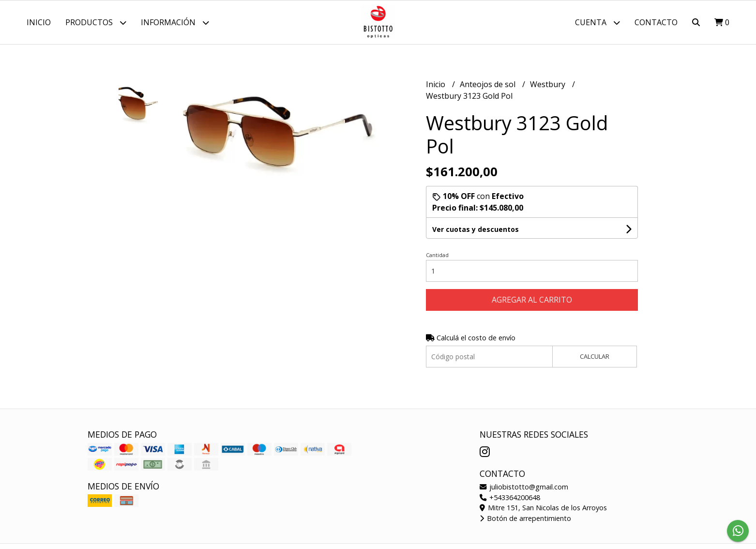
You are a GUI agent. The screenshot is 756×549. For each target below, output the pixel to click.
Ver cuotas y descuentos (476, 229)
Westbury (549, 84)
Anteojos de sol (489, 84)
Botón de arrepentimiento (525, 518)
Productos (96, 23)
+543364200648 (510, 497)
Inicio (39, 22)
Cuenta (597, 23)
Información (175, 23)
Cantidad (437, 255)
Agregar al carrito (532, 300)
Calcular (595, 356)
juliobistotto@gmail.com (524, 487)
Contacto (656, 22)
